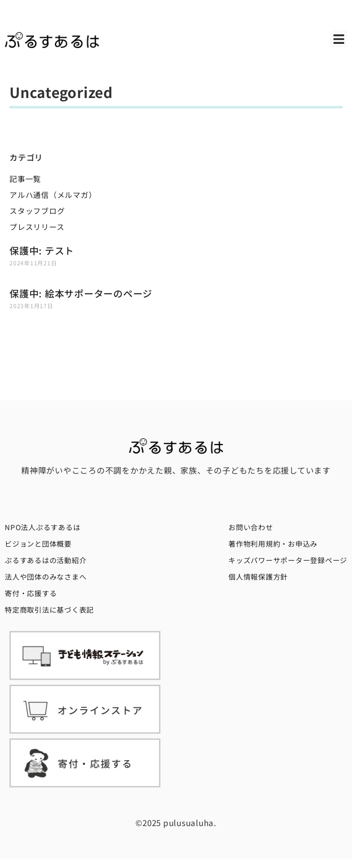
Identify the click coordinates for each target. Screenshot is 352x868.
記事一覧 (25, 179)
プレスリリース (37, 227)
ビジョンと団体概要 (38, 544)
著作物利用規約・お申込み (273, 544)
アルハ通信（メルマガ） (53, 195)
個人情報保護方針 (258, 577)
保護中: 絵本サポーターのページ (81, 293)
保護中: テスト (42, 250)
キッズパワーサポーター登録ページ (288, 560)
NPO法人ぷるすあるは (42, 527)
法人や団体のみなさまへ (46, 577)
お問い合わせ (251, 527)
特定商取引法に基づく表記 (49, 610)
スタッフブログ (37, 211)
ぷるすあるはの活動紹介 (46, 560)
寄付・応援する (31, 593)
